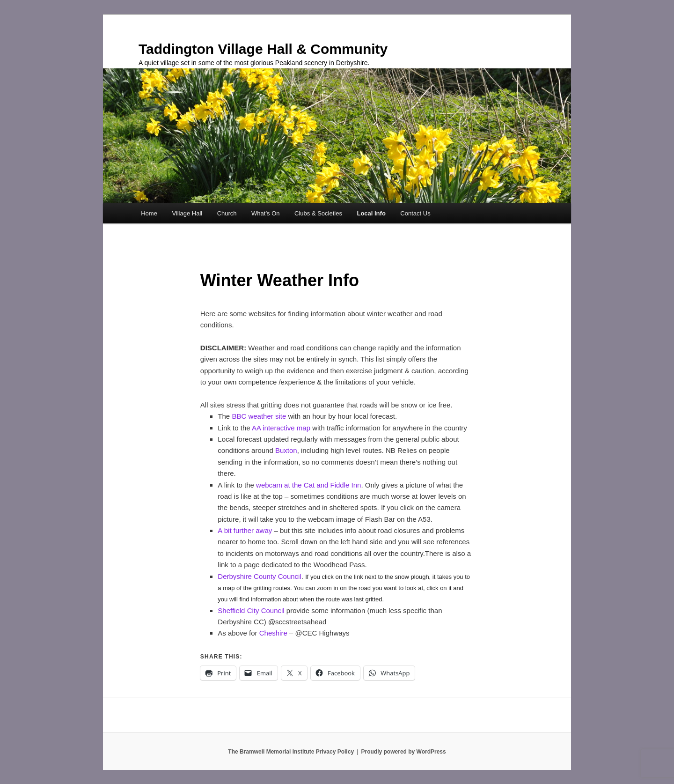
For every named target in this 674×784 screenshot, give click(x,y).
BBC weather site (259, 416)
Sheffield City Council (251, 610)
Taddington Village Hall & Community (263, 49)
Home (149, 213)
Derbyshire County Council (259, 576)
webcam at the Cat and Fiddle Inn (308, 485)
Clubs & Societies (318, 213)
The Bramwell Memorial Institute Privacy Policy (291, 752)
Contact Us (415, 213)
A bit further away (245, 530)
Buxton (286, 450)
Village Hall (187, 213)
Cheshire (274, 633)
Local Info (371, 213)
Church (227, 213)
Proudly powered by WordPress (404, 752)
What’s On (265, 213)
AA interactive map (281, 428)
